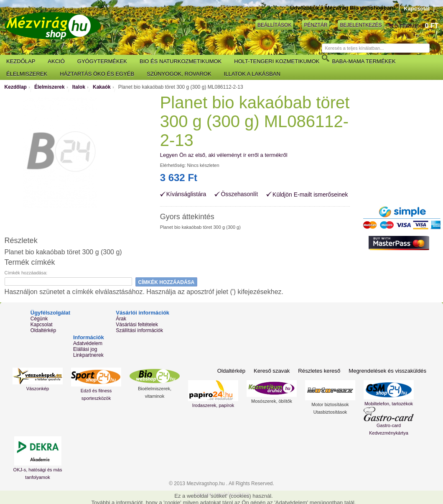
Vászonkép (38, 389)
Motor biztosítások (330, 404)
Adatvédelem (88, 343)
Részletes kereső (321, 371)
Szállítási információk (139, 330)
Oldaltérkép (43, 330)
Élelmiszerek (50, 87)
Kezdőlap (16, 87)
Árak (121, 319)
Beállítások (274, 25)
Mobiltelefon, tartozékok (389, 404)
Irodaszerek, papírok (213, 405)
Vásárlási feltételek (137, 325)
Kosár (391, 26)
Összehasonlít (239, 194)
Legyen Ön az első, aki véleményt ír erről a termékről (224, 155)
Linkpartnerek (88, 355)
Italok (79, 87)
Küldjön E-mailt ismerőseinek (310, 194)
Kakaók (102, 87)
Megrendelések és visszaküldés (388, 371)
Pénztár (316, 25)
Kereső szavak (273, 371)
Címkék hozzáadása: (26, 273)
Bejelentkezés (361, 25)
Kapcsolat (417, 9)
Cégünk (39, 319)
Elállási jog (85, 349)
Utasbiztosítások (330, 412)
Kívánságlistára (186, 194)
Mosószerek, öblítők (272, 401)
